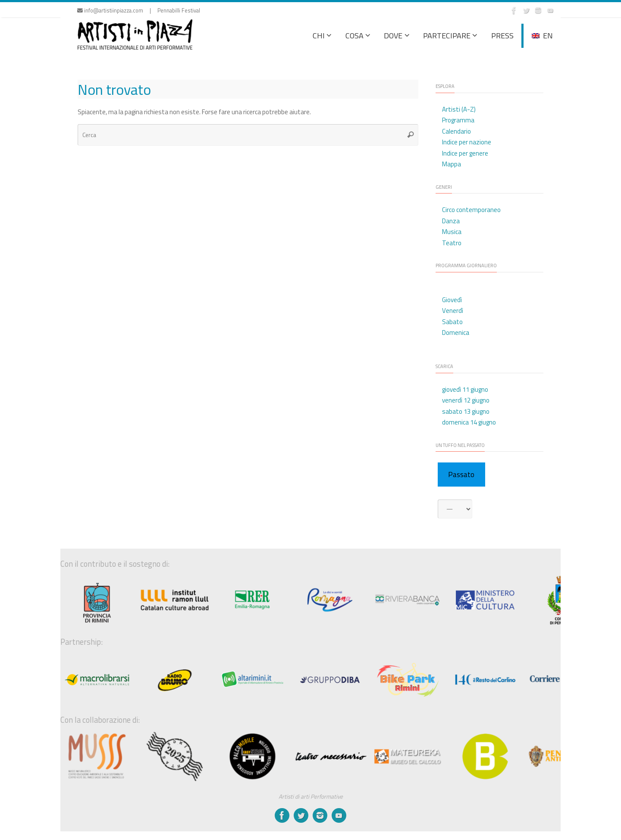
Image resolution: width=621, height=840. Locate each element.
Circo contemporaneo (471, 210)
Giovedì (452, 300)
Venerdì (453, 311)
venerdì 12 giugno (466, 400)
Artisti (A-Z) (459, 109)
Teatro (452, 243)
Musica (452, 232)
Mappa (452, 164)
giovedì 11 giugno (465, 389)
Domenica (456, 333)
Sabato (452, 322)
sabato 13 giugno (466, 411)
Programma (458, 120)
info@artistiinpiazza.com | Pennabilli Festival (139, 11)
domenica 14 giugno (469, 422)
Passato (461, 475)
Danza (451, 221)
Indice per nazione (467, 142)
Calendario (456, 131)
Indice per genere (465, 153)
